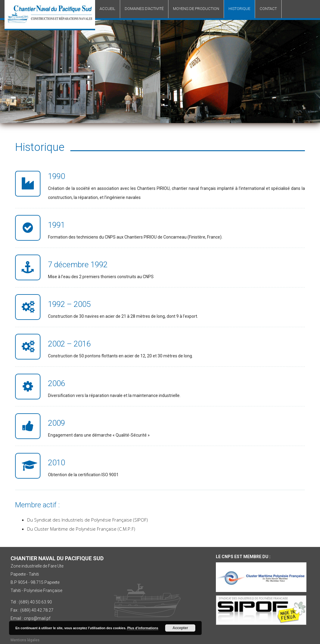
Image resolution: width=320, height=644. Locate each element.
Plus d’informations (143, 628)
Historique (239, 9)
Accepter (180, 628)
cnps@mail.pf (37, 618)
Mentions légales (25, 640)
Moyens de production (196, 9)
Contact (268, 9)
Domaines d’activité (144, 9)
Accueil (107, 9)
